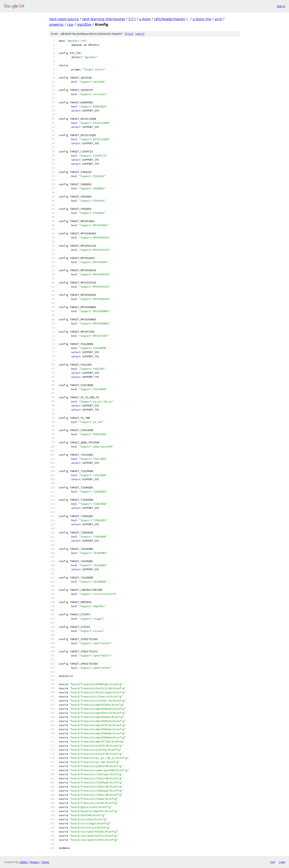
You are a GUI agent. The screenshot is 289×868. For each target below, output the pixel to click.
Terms (45, 862)
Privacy (34, 862)
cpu (70, 24)
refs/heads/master (170, 19)
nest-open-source (64, 19)
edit (140, 34)
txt (273, 862)
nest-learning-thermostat (104, 19)
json (282, 862)
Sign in (281, 6)
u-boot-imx (202, 19)
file (129, 34)
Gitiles (23, 862)
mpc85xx (84, 24)
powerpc (57, 24)
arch (218, 19)
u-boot (145, 19)
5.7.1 (132, 19)
